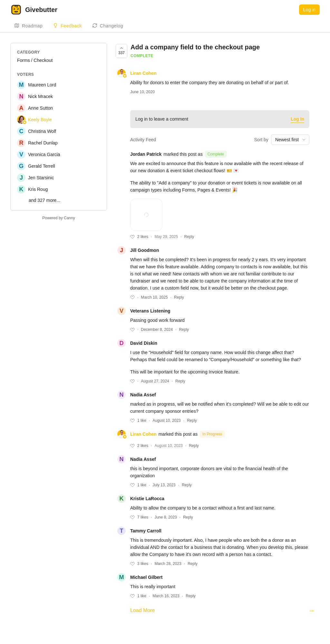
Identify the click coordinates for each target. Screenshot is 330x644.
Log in (309, 10)
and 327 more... (44, 200)
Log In (297, 119)
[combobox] (290, 140)
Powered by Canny (58, 218)
